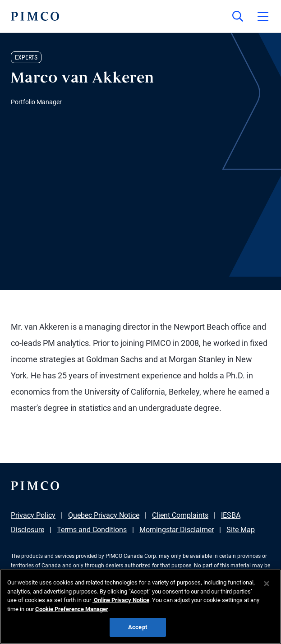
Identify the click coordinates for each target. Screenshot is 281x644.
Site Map (241, 530)
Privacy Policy (33, 515)
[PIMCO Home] (35, 16)
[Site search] (238, 16)
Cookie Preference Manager (72, 609)
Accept (138, 627)
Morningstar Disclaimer (177, 530)
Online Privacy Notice (121, 600)
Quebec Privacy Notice (104, 515)
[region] (140, 607)
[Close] (267, 584)
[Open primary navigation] (263, 16)
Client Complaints (180, 515)
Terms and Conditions (92, 530)
